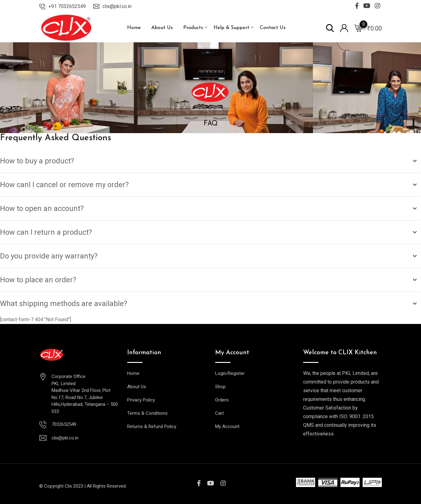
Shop (220, 387)
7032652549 (64, 424)
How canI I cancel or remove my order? (64, 185)
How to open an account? (42, 208)
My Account (227, 426)
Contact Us (273, 28)
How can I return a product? (46, 232)
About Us (162, 28)
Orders (222, 400)
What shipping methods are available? (64, 304)
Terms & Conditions (147, 413)
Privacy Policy (141, 400)
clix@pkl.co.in (117, 6)
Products (193, 28)
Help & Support (231, 28)
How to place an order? (38, 280)
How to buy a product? (37, 161)
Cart (219, 413)
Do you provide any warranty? (49, 256)
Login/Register (230, 373)
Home (134, 28)
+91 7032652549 (67, 6)
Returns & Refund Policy (152, 426)
